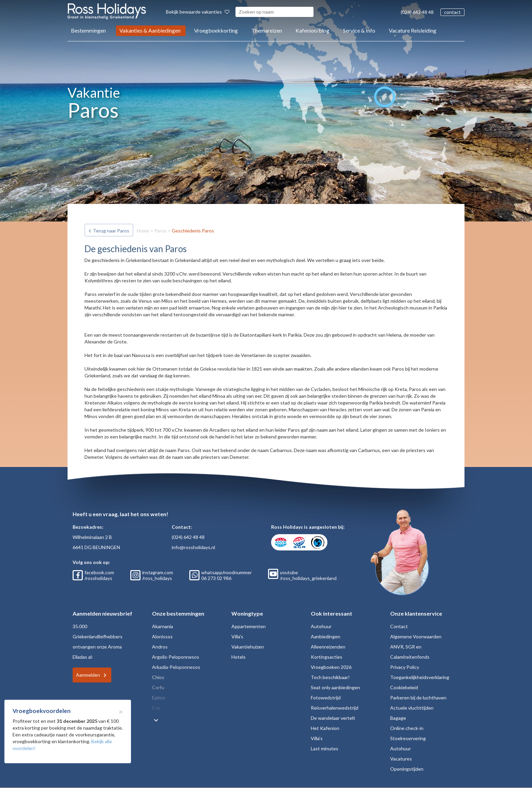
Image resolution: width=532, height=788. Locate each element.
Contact (399, 626)
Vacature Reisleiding (413, 30)
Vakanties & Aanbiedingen (150, 30)
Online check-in (407, 728)
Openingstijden (407, 769)
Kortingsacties (327, 657)
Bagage (398, 718)
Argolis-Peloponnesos (176, 657)
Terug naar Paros (111, 231)
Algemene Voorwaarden (416, 636)
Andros (160, 647)
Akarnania (163, 626)
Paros (160, 231)
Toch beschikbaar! (330, 677)
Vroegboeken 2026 (331, 667)
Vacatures (401, 759)
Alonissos (162, 636)
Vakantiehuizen (248, 647)
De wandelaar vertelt (333, 718)
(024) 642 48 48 (417, 12)
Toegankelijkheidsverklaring (420, 677)
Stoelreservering (408, 738)
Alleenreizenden (328, 647)
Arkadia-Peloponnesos (176, 667)
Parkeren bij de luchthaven (418, 698)
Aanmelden (88, 675)
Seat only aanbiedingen (335, 687)
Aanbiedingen (326, 636)
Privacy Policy (405, 667)
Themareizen (267, 30)
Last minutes (325, 748)
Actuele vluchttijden (412, 708)
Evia (156, 708)
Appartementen (249, 626)
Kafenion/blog (312, 30)
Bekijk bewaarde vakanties (198, 12)
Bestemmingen (88, 30)
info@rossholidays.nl (193, 547)
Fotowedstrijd (326, 698)
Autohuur (321, 626)
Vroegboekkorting (216, 30)
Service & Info (359, 30)
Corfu (158, 687)
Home (143, 231)
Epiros (159, 698)
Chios (158, 677)
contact (452, 12)
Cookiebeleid (404, 687)
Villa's (237, 636)
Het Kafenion (325, 728)
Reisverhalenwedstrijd (335, 708)
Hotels (239, 657)
